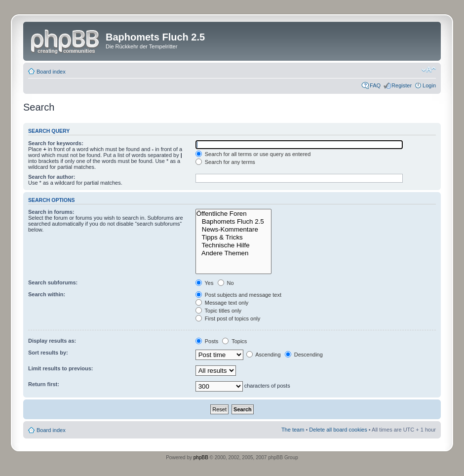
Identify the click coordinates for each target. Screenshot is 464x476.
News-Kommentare (233, 230)
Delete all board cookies (338, 430)
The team (293, 430)
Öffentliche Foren (233, 214)
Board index (51, 72)
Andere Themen (233, 253)
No (226, 283)
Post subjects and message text (238, 295)
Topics (234, 341)
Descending (304, 355)
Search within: (47, 294)
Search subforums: (53, 282)
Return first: (44, 384)
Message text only (222, 303)
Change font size (429, 70)
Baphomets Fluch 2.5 (233, 222)
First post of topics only (228, 318)
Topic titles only (218, 311)
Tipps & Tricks (233, 238)
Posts (207, 341)
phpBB (201, 457)
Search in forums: (51, 212)
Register (402, 85)
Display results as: (52, 341)
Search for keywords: (56, 143)
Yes (205, 283)
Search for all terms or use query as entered (253, 154)
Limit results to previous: (60, 368)
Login (429, 85)
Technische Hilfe (233, 245)
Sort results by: (48, 353)
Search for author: (52, 177)
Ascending (264, 355)
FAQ (375, 85)
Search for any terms (225, 162)
